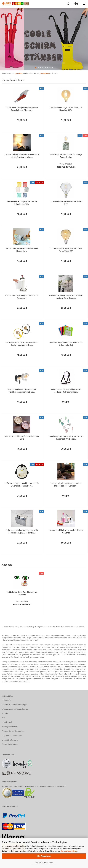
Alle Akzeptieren (44, 856)
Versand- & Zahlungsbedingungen (14, 705)
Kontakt (5, 713)
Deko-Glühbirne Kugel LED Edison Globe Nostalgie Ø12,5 (66, 109)
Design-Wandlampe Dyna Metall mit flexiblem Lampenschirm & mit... (22, 391)
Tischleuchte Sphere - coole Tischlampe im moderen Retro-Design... (66, 297)
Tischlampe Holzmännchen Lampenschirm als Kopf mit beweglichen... (22, 156)
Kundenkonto (45, 74)
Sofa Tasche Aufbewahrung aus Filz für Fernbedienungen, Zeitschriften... (22, 532)
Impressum (6, 700)
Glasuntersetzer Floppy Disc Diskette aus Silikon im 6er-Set (66, 344)
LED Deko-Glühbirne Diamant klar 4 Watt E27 (66, 203)
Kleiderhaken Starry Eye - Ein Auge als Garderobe (22, 593)
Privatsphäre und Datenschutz (13, 731)
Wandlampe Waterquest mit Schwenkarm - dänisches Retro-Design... (66, 438)
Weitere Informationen (44, 863)
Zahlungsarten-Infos (10, 727)
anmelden (19, 74)
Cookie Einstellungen (10, 744)
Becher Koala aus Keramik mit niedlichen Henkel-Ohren (22, 250)
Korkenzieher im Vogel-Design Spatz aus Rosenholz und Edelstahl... (22, 109)
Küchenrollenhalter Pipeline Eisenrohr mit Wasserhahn (22, 297)
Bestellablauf (7, 722)
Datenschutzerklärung (69, 851)
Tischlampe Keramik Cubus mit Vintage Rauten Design (66, 156)
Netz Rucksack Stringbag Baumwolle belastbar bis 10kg (22, 203)
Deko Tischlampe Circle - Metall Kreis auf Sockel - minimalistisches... (22, 344)
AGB (4, 718)
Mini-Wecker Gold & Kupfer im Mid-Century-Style (22, 438)
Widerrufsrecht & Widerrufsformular (15, 709)
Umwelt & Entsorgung (10, 740)
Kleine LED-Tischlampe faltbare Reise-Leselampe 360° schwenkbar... (66, 391)
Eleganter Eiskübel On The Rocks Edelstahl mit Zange (66, 532)
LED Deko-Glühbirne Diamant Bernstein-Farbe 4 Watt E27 (66, 250)
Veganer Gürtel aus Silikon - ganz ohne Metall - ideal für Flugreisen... (66, 485)
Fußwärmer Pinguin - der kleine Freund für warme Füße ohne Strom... (22, 485)
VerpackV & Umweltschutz (12, 736)
